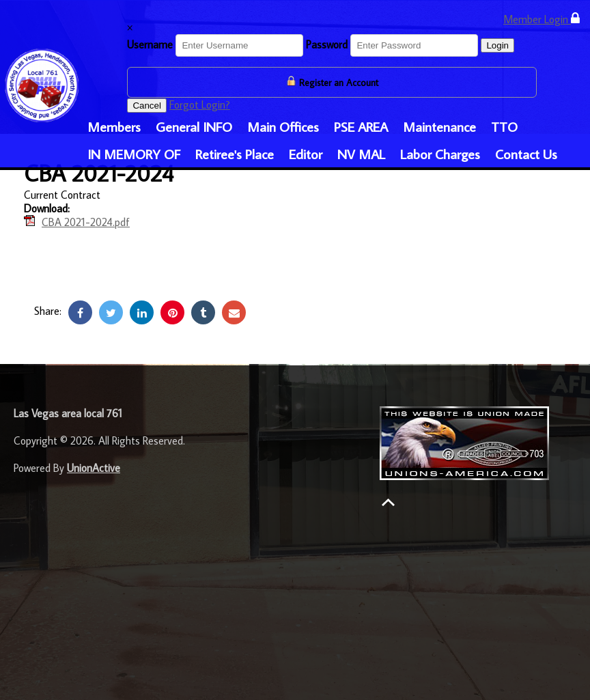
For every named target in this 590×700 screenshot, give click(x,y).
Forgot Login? (200, 104)
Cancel (147, 106)
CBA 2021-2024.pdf (86, 222)
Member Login (542, 19)
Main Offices (283, 126)
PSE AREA (361, 126)
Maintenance (439, 126)
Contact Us (526, 154)
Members (114, 126)
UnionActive (94, 468)
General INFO (194, 126)
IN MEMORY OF (134, 154)
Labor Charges (440, 154)
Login (497, 45)
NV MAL (361, 154)
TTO (504, 126)
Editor (306, 154)
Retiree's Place (235, 154)
